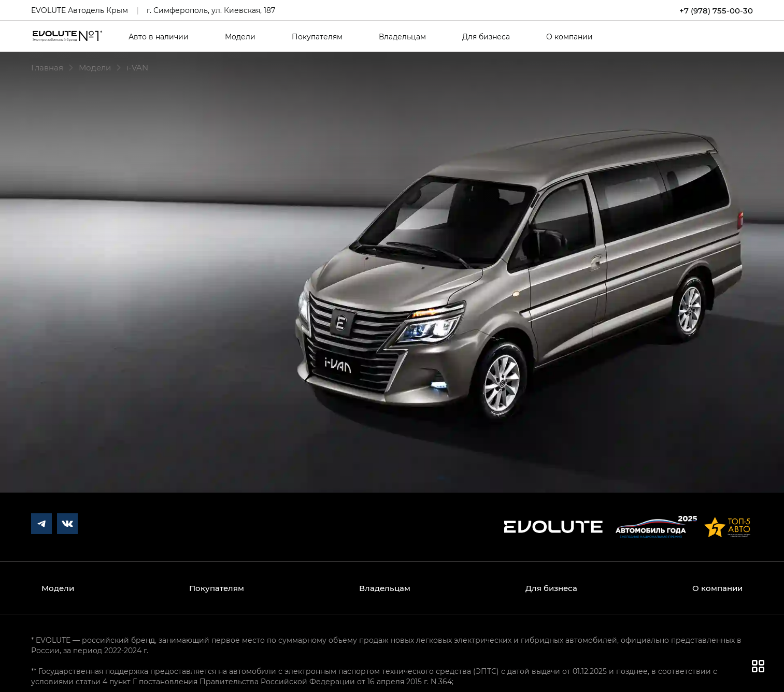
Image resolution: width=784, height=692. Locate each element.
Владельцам (402, 37)
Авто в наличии (159, 37)
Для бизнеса (486, 37)
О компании (569, 37)
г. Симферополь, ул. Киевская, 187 (211, 10)
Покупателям (317, 37)
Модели (240, 37)
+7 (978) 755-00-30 (716, 10)
